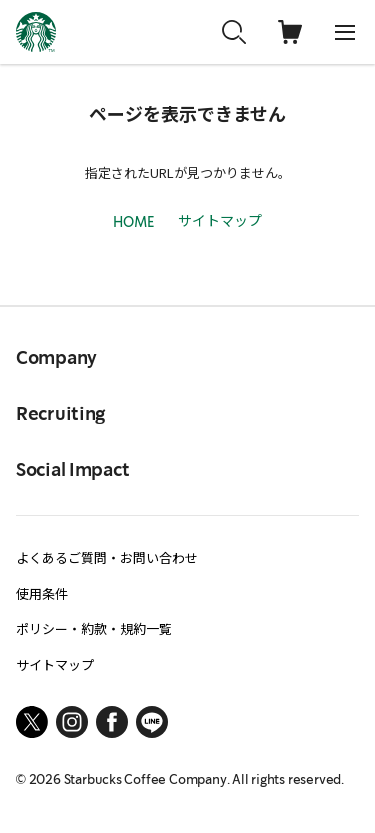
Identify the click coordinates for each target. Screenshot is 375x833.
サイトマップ (220, 220)
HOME (133, 223)
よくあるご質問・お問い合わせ (107, 557)
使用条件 (42, 593)
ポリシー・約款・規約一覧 (94, 628)
